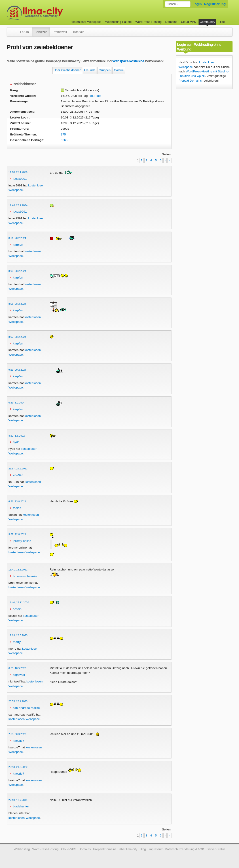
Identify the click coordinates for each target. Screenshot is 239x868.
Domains (171, 22)
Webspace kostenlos (128, 61)
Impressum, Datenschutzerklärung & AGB (176, 849)
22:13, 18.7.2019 (18, 800)
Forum (24, 32)
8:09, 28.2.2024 (17, 271)
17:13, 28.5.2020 (18, 635)
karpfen (18, 245)
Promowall (60, 32)
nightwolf (19, 675)
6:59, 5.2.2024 (17, 403)
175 (63, 134)
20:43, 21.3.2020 (18, 767)
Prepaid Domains (190, 81)
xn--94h (18, 475)
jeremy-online (22, 541)
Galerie (119, 70)
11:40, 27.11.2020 (19, 602)
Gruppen (105, 70)
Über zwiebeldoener (67, 70)
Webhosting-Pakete (118, 22)
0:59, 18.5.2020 (17, 668)
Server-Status (216, 849)
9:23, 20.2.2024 (17, 370)
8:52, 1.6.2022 (17, 436)
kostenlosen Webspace (24, 552)
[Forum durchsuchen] (178, 4)
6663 (64, 140)
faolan (17, 508)
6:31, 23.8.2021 (17, 501)
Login (197, 4)
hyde (16, 442)
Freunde (90, 70)
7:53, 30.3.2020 (17, 734)
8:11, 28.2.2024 (17, 238)
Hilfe (222, 22)
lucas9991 (20, 179)
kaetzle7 (19, 741)
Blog (143, 849)
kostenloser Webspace (86, 22)
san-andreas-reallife (26, 708)
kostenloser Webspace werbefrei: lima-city (51, 13)
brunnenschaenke (25, 576)
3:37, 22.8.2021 (17, 534)
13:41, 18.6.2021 (18, 570)
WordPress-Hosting (148, 22)
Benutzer (41, 32)
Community (207, 22)
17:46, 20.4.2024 (18, 205)
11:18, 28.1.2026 (18, 172)
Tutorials (78, 32)
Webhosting (22, 849)
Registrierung (215, 4)
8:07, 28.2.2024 (17, 337)
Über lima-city (128, 849)
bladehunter (21, 806)
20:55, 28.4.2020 (18, 701)
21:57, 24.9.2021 (18, 469)
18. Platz (95, 96)
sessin (17, 609)
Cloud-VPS (188, 22)
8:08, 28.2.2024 (17, 304)
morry (17, 642)
